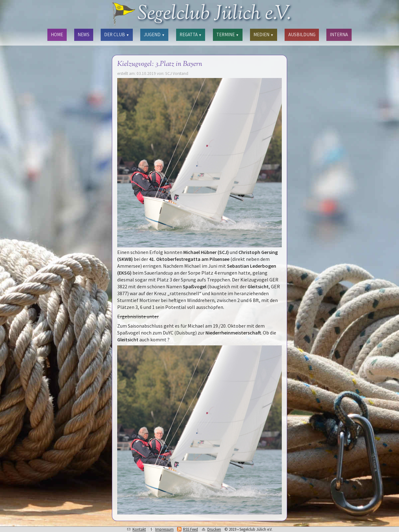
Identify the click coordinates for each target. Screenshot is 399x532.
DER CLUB (117, 34)
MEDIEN (263, 34)
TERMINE (228, 34)
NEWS (84, 34)
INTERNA (339, 34)
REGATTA (191, 34)
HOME (57, 34)
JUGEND (154, 34)
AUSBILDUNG (302, 34)
